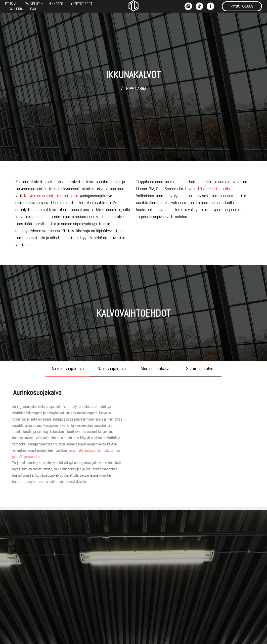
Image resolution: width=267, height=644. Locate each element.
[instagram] (188, 6)
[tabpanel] (133, 437)
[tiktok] (199, 6)
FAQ (33, 9)
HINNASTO (56, 4)
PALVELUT (32, 4)
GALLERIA (16, 9)
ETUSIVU (11, 4)
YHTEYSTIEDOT (81, 4)
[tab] (68, 371)
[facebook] (210, 6)
